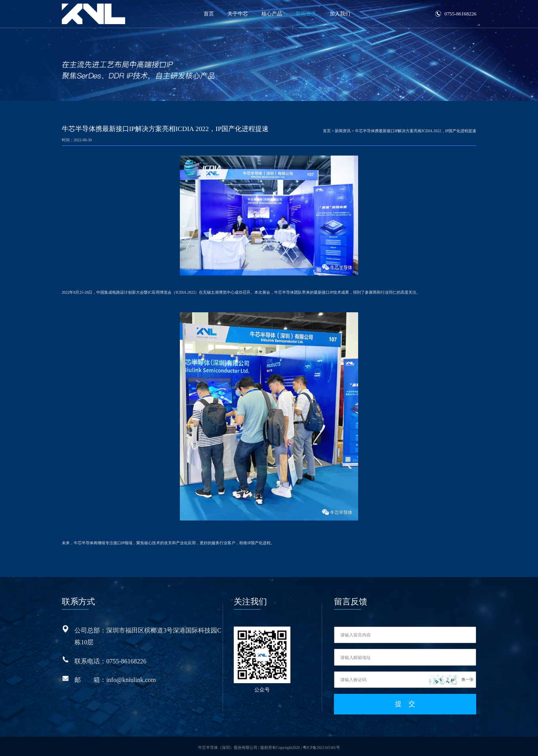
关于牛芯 (238, 14)
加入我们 (340, 14)
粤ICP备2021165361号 (321, 745)
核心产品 (272, 14)
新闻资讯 (306, 14)
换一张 (467, 679)
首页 (209, 14)
